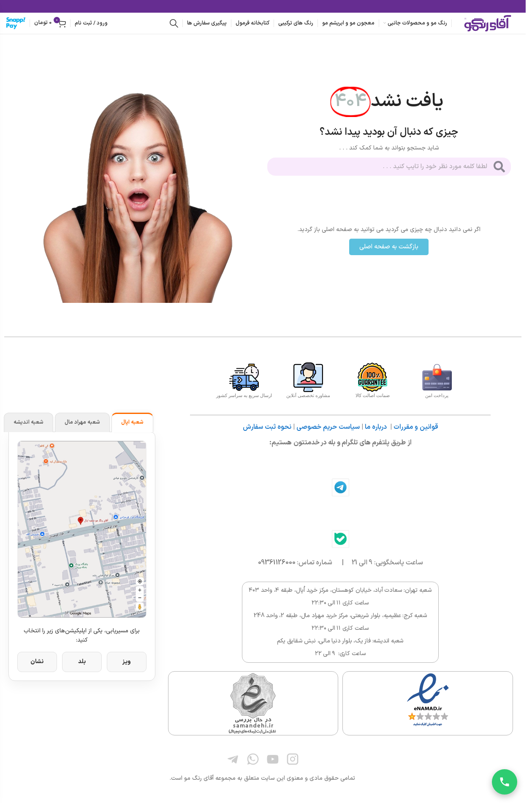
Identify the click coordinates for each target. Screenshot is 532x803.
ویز (127, 662)
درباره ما (376, 427)
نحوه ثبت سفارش (267, 427)
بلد (82, 662)
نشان (37, 662)
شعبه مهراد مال (82, 422)
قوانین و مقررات (416, 427)
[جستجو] (174, 23)
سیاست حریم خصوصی (328, 427)
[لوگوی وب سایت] (488, 23)
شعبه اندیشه (28, 422)
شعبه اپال (132, 422)
